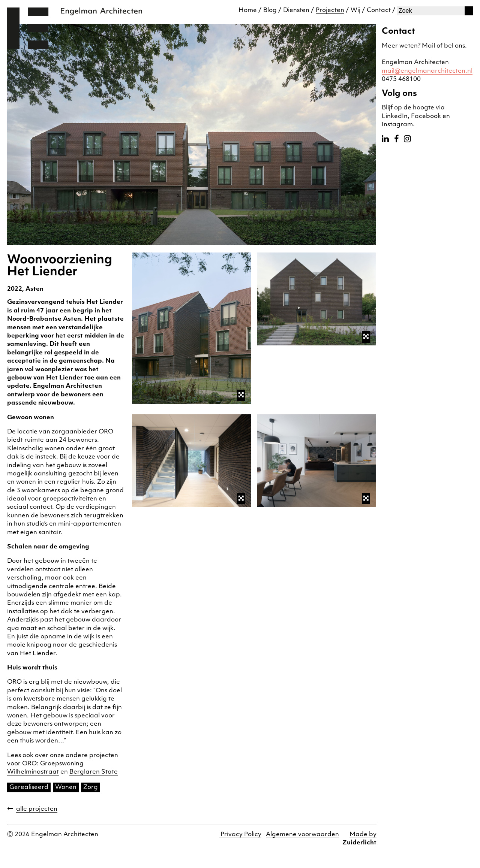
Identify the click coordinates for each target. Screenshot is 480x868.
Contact (379, 10)
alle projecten (37, 809)
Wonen (66, 787)
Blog (270, 10)
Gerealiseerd (29, 787)
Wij (355, 10)
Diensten (296, 10)
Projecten (330, 10)
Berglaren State (94, 772)
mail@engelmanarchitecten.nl (427, 71)
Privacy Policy (240, 835)
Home (248, 10)
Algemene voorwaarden (302, 835)
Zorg (91, 787)
